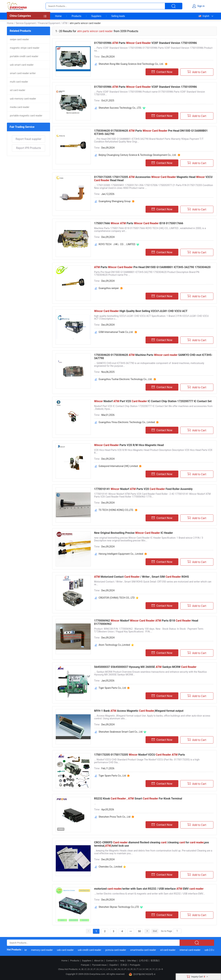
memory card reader (44, 950)
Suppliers (96, 16)
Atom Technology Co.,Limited (114, 645)
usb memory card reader (23, 99)
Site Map (132, 961)
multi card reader (19, 82)
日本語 (124, 965)
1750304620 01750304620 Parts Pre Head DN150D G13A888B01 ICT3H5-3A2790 (151, 132)
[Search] (177, 931)
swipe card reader (19, 39)
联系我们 (155, 961)
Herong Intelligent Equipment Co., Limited (121, 554)
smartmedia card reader (145, 950)
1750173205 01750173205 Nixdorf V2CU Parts (140, 755)
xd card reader (169, 950)
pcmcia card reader (117, 950)
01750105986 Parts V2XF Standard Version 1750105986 (145, 43)
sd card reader (18, 90)
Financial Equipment (49, 23)
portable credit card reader (24, 56)
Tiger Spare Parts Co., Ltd (112, 688)
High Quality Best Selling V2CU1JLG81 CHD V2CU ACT (141, 311)
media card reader (20, 107)
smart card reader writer (23, 73)
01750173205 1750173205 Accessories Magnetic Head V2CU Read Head (153, 179)
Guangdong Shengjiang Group (115, 201)
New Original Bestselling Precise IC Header (133, 533)
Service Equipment (26, 23)
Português (135, 965)
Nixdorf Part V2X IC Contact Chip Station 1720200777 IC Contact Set (153, 401)
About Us (99, 961)
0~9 (161, 969)
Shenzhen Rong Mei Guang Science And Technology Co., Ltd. (131, 64)
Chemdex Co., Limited (110, 867)
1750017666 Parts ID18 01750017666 (139, 223)
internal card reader (192, 950)
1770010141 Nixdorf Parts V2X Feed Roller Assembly (143, 489)
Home (58, 16)
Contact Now (162, 72)
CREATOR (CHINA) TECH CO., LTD (117, 598)
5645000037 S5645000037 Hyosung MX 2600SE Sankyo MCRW (145, 667)
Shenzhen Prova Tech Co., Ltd (114, 817)
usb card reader (67, 950)
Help (122, 961)
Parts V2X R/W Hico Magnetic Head (129, 445)
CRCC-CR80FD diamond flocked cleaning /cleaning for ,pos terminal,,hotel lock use (152, 844)
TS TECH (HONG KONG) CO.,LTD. (116, 510)
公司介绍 (143, 961)
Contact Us (112, 961)
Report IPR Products (28, 148)
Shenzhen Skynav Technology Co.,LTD (119, 907)
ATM (65, 23)
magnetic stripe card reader (25, 48)
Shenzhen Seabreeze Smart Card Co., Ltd (121, 732)
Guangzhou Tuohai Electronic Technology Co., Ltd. (125, 379)
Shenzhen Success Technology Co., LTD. (120, 108)
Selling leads (118, 16)
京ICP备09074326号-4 (142, 974)
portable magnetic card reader (26, 116)
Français (85, 965)
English (204, 16)
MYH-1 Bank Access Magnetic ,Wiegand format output (139, 711)
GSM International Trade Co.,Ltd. (116, 332)
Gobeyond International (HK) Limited (118, 466)
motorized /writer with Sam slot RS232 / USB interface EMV (149, 889)
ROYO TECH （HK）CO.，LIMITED (117, 244)
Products (76, 16)
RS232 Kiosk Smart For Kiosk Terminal (138, 799)
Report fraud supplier (28, 139)
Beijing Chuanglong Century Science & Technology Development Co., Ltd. (138, 155)
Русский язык (99, 965)
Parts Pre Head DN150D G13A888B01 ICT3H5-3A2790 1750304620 (152, 267)
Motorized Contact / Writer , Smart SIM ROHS (141, 577)
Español (113, 965)
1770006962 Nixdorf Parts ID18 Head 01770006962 (146, 622)
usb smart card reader (22, 65)
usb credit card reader (91, 950)
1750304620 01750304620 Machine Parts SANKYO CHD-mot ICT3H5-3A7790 (153, 357)
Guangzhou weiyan (109, 288)
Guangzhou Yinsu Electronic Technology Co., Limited (127, 422)
